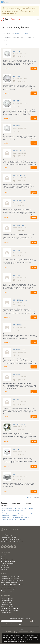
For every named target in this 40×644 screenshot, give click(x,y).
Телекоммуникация (7, 591)
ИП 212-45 (16, 126)
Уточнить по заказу (7, 604)
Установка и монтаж (8, 563)
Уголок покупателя (7, 598)
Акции (3, 557)
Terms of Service (34, 623)
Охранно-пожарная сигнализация (12, 580)
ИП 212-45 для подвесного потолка (20, 200)
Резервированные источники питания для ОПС (18, 508)
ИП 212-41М (17, 449)
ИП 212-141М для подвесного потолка (20, 300)
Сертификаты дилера (8, 561)
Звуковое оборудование (9, 583)
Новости (4, 555)
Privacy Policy (26, 623)
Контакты (4, 569)
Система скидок (6, 613)
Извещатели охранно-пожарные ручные (15, 517)
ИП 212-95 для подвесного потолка (20, 151)
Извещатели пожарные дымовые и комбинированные (20, 513)
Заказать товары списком (9, 610)
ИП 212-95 (16, 76)
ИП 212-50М (17, 101)
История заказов (6, 602)
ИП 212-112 (17, 400)
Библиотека (5, 565)
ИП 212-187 (17, 250)
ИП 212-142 (17, 275)
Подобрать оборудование (9, 608)
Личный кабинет (6, 600)
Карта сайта (5, 567)
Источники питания (7, 587)
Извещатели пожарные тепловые (13, 515)
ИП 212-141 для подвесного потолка (20, 350)
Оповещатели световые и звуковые (14, 520)
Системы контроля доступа (10, 576)
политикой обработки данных (14, 641)
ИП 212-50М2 (17, 51)
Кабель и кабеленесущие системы (12, 585)
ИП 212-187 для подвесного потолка (20, 225)
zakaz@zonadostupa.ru (8, 537)
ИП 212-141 (17, 375)
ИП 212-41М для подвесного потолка (20, 424)
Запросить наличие (7, 606)
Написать (2, 2)
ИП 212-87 (16, 474)
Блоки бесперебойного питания (13, 510)
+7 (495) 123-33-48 (7, 535)
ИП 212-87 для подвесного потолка (20, 176)
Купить (34, 68)
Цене (26, 33)
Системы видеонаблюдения (10, 578)
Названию (19, 33)
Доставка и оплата (7, 559)
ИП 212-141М (17, 325)
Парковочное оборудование (10, 589)
